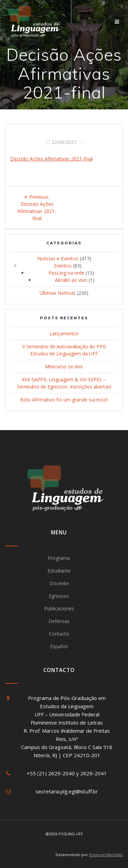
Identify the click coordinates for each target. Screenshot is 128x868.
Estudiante (59, 571)
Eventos (63, 266)
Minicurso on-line (64, 367)
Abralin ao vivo (71, 280)
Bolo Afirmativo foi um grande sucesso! (64, 400)
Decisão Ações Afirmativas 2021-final (52, 159)
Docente (59, 583)
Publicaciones (59, 608)
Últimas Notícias (58, 293)
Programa (59, 558)
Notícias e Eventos (58, 258)
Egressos (59, 596)
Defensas (59, 621)
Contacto (59, 634)
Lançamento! (64, 333)
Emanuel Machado (106, 855)
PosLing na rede (66, 273)
